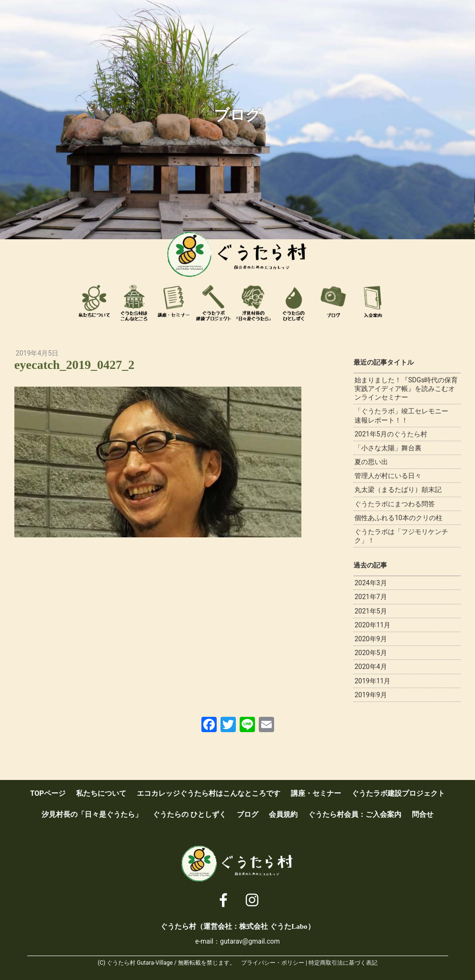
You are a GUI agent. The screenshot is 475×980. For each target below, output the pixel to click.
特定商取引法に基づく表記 (343, 963)
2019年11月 (372, 681)
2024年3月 (370, 583)
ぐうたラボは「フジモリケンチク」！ (401, 536)
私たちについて (94, 302)
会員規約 (283, 814)
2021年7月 (370, 597)
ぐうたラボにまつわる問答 (395, 504)
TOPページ (48, 793)
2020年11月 (372, 625)
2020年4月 (370, 667)
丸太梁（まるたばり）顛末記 (398, 490)
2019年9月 (370, 695)
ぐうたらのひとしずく (294, 302)
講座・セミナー (174, 302)
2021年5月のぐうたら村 (391, 434)
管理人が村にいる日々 (388, 476)
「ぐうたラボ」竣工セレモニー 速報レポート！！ (405, 415)
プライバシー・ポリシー (273, 963)
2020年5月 (370, 653)
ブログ (333, 302)
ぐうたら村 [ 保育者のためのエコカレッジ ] (238, 255)
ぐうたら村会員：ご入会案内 (373, 302)
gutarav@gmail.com (250, 941)
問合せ (423, 814)
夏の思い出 (371, 462)
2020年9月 (370, 639)
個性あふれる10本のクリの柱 (398, 518)
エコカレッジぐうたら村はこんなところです (134, 302)
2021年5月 (370, 611)
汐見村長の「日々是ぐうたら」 (254, 302)
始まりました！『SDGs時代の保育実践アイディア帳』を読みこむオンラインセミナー (406, 389)
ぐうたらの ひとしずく (189, 814)
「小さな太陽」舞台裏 (388, 448)
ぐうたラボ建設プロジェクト (214, 302)
